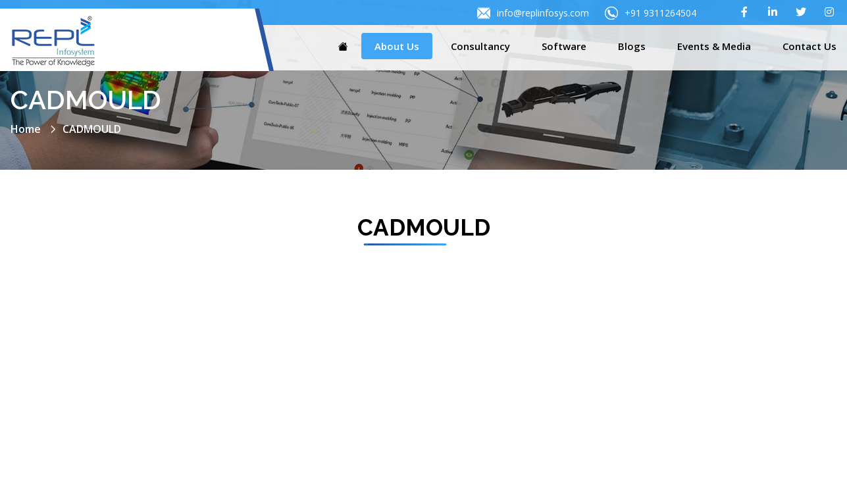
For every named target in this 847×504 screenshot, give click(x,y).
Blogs (632, 46)
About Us (397, 46)
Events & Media (714, 46)
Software (564, 46)
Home (26, 129)
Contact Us (809, 46)
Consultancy (480, 46)
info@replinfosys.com (533, 13)
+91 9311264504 (651, 13)
